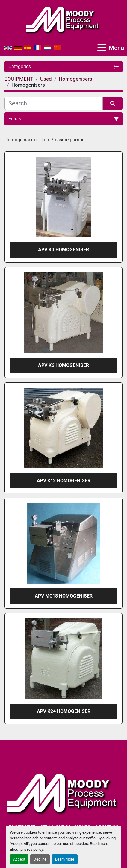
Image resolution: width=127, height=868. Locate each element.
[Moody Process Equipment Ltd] (64, 793)
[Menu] (102, 48)
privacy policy (32, 849)
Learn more (65, 859)
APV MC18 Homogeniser (64, 596)
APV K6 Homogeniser (63, 365)
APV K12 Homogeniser (64, 481)
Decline (40, 859)
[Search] (54, 103)
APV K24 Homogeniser (64, 711)
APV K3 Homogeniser (63, 250)
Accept (19, 859)
